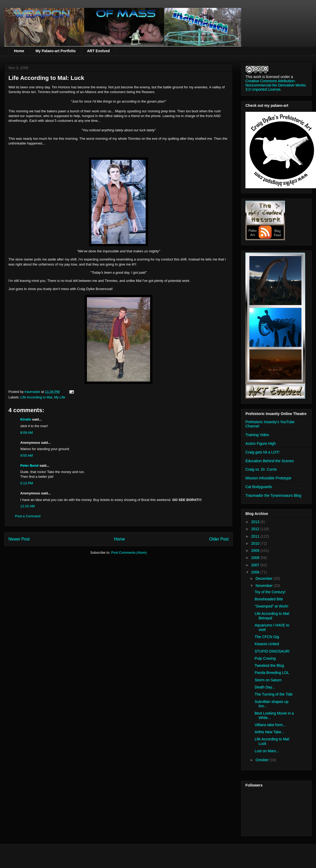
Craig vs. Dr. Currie (261, 469)
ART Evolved (98, 51)
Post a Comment (28, 516)
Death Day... (265, 687)
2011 (256, 536)
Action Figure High (261, 443)
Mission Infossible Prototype (268, 478)
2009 (256, 551)
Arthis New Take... (270, 732)
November (264, 586)
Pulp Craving (265, 658)
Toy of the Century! (270, 592)
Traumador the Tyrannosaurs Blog (273, 495)
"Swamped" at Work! (271, 606)
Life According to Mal (36, 397)
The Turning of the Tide (274, 694)
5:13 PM (27, 483)
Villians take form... (270, 725)
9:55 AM (27, 455)
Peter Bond (29, 466)
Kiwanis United (267, 644)
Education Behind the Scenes (270, 461)
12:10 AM (28, 506)
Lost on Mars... (267, 751)
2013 (256, 522)
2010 (256, 543)
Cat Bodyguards (259, 487)
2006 (256, 572)
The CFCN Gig (267, 637)
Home (19, 51)
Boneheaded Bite (269, 599)
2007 (256, 565)
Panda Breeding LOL (272, 673)
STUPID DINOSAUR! (272, 651)
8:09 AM (27, 433)
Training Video (257, 435)
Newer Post (19, 539)
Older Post (219, 539)
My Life (60, 397)
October (263, 760)
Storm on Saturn (268, 680)
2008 (256, 558)
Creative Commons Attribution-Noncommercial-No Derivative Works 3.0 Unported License (276, 85)
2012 (256, 529)
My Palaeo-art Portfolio (56, 51)
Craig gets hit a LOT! (262, 452)
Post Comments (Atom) (129, 553)
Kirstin (26, 419)
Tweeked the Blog (269, 666)
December (264, 578)
